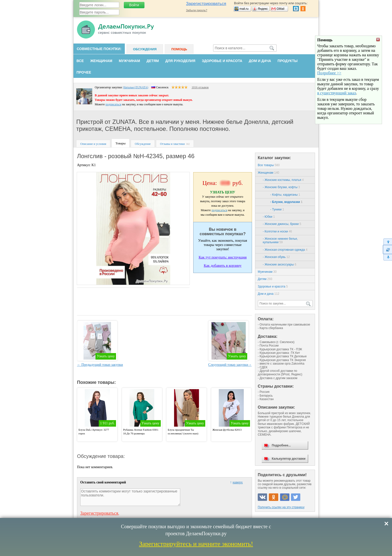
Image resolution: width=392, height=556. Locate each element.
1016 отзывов (200, 87)
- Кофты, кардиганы (285, 195)
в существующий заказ (337, 120)
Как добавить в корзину (223, 265)
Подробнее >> (329, 100)
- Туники (277, 209)
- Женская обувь (276, 257)
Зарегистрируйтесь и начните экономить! (196, 544)
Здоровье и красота (222, 61)
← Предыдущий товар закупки (100, 365)
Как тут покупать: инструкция (223, 257)
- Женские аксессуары (279, 264)
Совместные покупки (98, 49)
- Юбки (269, 217)
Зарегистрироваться (206, 4)
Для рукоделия (180, 61)
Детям (153, 61)
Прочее (84, 72)
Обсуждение (143, 144)
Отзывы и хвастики (172, 144)
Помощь (179, 49)
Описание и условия (93, 144)
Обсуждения (145, 49)
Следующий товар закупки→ (230, 365)
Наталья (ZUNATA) (136, 87)
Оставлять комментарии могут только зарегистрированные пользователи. (130, 497)
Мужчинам (129, 61)
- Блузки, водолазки (286, 202)
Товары (120, 143)
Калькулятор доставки (289, 459)
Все (80, 61)
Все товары (269, 165)
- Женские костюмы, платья (283, 180)
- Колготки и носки (277, 231)
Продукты (287, 61)
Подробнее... (281, 445)
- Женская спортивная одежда (285, 250)
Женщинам (101, 61)
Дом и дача (260, 61)
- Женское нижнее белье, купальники (280, 240)
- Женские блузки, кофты (281, 187)
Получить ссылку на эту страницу (281, 507)
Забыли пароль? (197, 10)
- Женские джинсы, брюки (282, 224)
